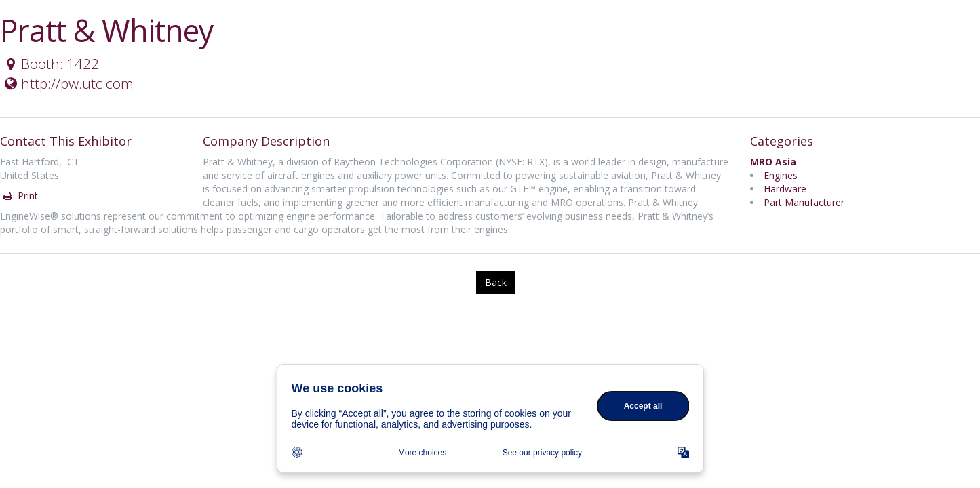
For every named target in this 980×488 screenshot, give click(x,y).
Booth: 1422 (50, 64)
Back (496, 282)
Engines (781, 175)
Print (20, 196)
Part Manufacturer (804, 202)
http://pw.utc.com (67, 83)
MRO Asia (773, 162)
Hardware (785, 189)
